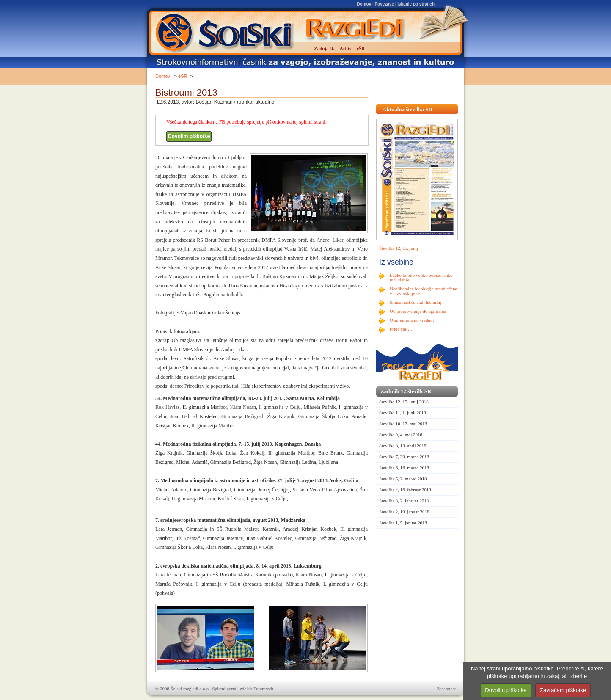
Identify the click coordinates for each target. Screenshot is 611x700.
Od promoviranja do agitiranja (418, 311)
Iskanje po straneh (416, 4)
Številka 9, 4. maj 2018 (401, 435)
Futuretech (263, 689)
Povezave (384, 4)
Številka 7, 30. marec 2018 (404, 457)
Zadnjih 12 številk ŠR (406, 391)
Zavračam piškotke (563, 690)
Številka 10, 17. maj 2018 (403, 424)
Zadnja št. (324, 48)
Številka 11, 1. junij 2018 (403, 413)
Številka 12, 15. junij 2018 (404, 402)
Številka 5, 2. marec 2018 (403, 479)
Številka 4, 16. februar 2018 (405, 490)
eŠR (183, 76)
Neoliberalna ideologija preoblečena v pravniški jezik (423, 291)
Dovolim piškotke (189, 136)
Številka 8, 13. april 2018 (403, 446)
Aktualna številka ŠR (407, 109)
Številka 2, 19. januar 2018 (404, 512)
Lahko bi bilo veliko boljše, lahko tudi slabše (421, 277)
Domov (364, 4)
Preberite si (571, 668)
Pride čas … (401, 329)
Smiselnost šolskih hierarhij (416, 302)
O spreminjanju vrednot (412, 320)
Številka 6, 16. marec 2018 (404, 468)
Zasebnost (446, 689)
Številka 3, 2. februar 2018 (404, 501)
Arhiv (346, 48)
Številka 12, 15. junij (399, 248)
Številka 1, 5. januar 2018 (403, 523)
